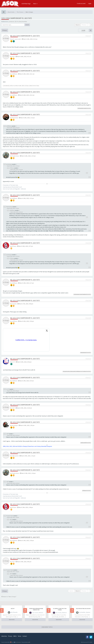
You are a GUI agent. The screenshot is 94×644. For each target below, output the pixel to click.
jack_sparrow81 (16, 39)
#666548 (88, 243)
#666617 (88, 378)
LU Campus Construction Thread (60, 609)
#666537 (88, 71)
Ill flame (12, 168)
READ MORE (12, 620)
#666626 (88, 453)
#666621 (88, 405)
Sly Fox (17, 22)
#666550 (88, 280)
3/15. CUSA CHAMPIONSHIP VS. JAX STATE (17, 18)
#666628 (88, 504)
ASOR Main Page (26, 4)
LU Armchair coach (82, 108)
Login (90, 3)
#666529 (88, 36)
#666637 (88, 558)
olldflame (15, 74)
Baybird (84, 294)
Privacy (10, 636)
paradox (14, 304)
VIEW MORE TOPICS (47, 627)
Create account (81, 3)
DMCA (15, 636)
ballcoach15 (73, 371)
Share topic (83, 31)
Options (71, 591)
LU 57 (13, 362)
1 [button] (89, 25)
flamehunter (83, 353)
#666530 (88, 53)
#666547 (88, 195)
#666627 (88, 470)
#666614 (88, 359)
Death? (13, 609)
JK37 (13, 56)
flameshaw (15, 118)
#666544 (88, 115)
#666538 (88, 92)
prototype (9, 164)
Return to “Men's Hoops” (9, 597)
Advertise (4, 636)
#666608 (88, 318)
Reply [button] (5, 30)
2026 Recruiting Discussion (83, 609)
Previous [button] (84, 25)
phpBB (29, 642)
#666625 (88, 422)
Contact (25, 636)
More (35, 4)
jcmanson (11, 22)
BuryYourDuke (23, 22)
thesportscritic (66, 371)
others (85, 371)
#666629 (88, 537)
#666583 (88, 301)
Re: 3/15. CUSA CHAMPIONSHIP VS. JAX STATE (25, 36)
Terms (20, 636)
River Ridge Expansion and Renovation (36, 609)
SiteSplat (19, 642)
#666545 (88, 153)
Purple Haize (16, 156)
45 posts (78, 25)
